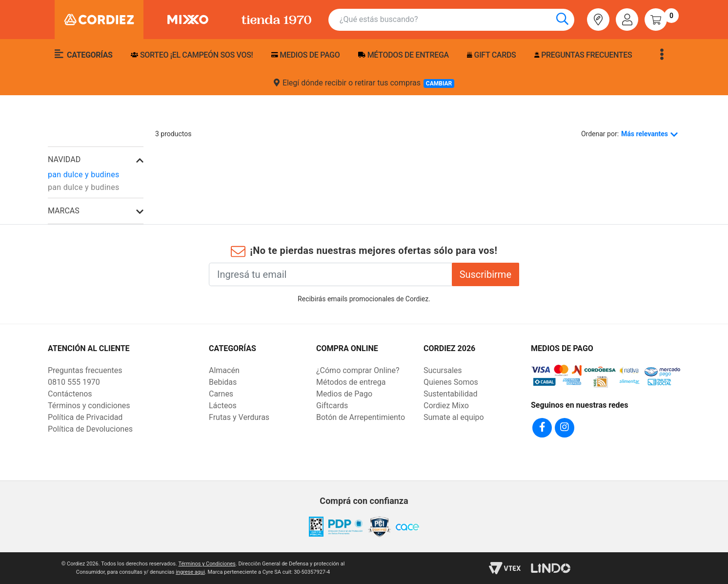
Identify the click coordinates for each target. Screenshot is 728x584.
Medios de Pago (344, 394)
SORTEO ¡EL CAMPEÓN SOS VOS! (192, 55)
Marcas (64, 211)
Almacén (224, 370)
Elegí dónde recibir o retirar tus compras (364, 83)
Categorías (84, 54)
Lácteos (223, 406)
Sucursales (443, 370)
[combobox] (457, 20)
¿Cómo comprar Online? (358, 370)
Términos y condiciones (89, 406)
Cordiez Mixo (446, 406)
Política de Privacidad (85, 417)
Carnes (221, 394)
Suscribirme (485, 274)
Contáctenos (70, 394)
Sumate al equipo (454, 417)
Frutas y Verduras (239, 417)
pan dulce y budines (84, 175)
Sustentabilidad (450, 394)
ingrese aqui (190, 572)
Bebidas (223, 382)
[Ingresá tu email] (331, 274)
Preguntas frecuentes (583, 55)
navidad (64, 159)
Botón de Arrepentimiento (361, 417)
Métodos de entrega (404, 55)
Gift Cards (491, 55)
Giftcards (332, 406)
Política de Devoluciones (90, 429)
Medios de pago (305, 55)
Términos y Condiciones (207, 564)
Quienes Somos (451, 382)
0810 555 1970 (74, 382)
